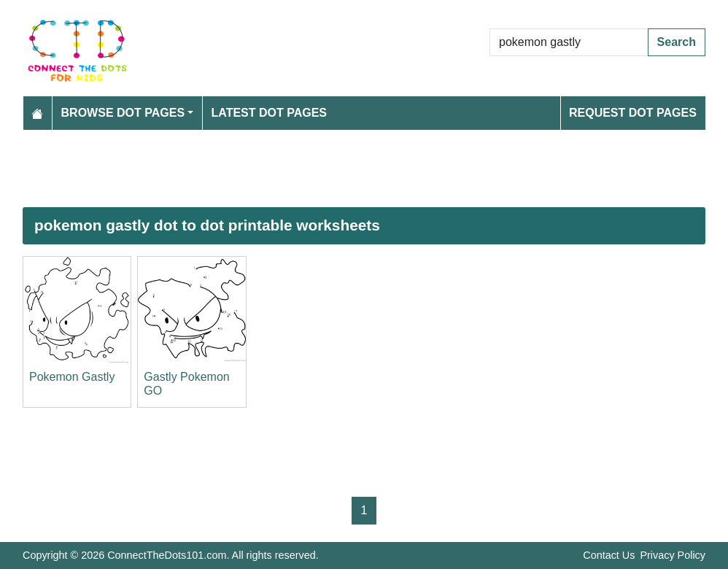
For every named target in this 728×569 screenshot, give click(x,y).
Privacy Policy (673, 555)
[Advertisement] (364, 169)
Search (677, 42)
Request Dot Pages (633, 113)
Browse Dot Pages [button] (123, 113)
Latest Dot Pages (270, 113)
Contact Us (609, 555)
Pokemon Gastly (72, 377)
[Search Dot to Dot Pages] (569, 42)
